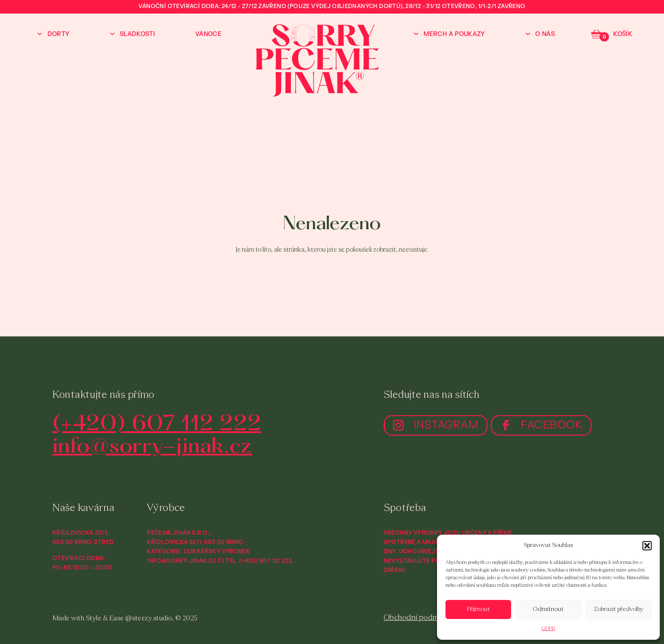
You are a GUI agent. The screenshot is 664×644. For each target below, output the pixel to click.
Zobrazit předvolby (618, 609)
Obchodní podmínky (418, 618)
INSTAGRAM (446, 425)
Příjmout (479, 609)
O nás (545, 34)
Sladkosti (137, 34)
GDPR (548, 629)
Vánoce (208, 34)
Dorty (59, 34)
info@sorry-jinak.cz (152, 447)
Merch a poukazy (454, 34)
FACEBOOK (552, 425)
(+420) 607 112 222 (157, 425)
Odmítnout (548, 609)
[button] (647, 546)
